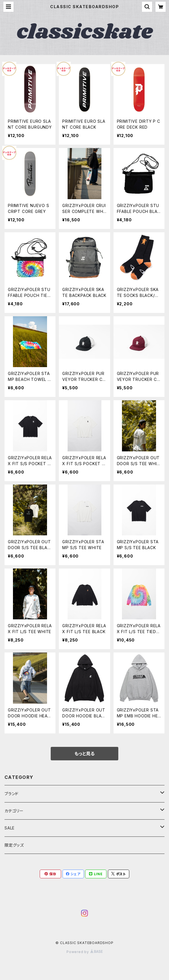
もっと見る (84, 754)
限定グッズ (14, 845)
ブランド (12, 794)
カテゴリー (14, 811)
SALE (10, 828)
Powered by (84, 952)
